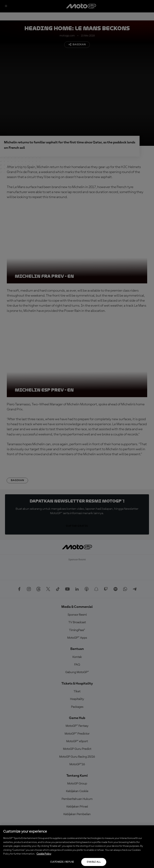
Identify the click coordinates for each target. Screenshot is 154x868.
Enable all (94, 862)
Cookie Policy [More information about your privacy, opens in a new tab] (44, 854)
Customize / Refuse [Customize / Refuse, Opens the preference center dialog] (62, 862)
